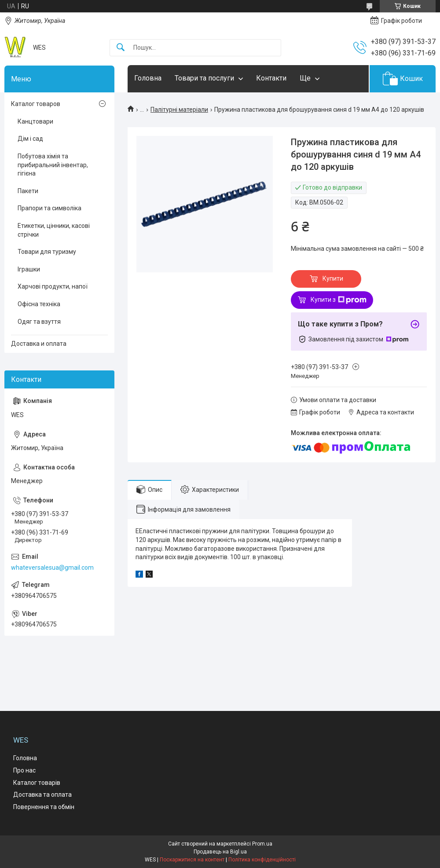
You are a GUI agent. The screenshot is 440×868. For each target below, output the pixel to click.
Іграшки (29, 269)
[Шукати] (121, 48)
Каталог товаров (36, 104)
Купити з (339, 300)
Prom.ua (262, 844)
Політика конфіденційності (262, 860)
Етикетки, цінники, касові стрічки (54, 230)
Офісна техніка (39, 304)
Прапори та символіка (49, 208)
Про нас (24, 770)
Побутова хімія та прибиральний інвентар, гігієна (53, 165)
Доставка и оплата (39, 344)
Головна (148, 78)
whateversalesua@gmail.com (52, 568)
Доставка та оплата (42, 795)
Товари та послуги (204, 78)
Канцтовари (35, 121)
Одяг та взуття (39, 322)
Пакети (28, 191)
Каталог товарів (37, 783)
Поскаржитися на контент (192, 860)
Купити (333, 278)
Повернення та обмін (44, 807)
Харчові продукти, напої (53, 286)
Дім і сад (30, 139)
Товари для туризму (47, 252)
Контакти (271, 78)
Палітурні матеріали (179, 110)
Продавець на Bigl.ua (220, 852)
